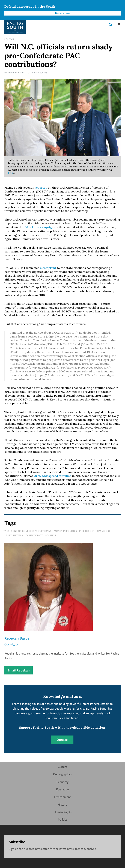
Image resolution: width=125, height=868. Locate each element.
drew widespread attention (53, 476)
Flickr (10, 173)
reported (41, 188)
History (63, 804)
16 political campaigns (40, 227)
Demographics (63, 774)
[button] (119, 25)
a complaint (48, 268)
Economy (63, 782)
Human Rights (63, 812)
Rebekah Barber (17, 73)
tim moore (104, 531)
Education (63, 789)
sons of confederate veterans (31, 531)
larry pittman (14, 535)
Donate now (63, 13)
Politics (9, 39)
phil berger (87, 531)
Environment (63, 797)
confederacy (34, 535)
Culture (63, 767)
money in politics (66, 531)
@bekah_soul (12, 644)
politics (51, 535)
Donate (62, 740)
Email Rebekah (19, 670)
